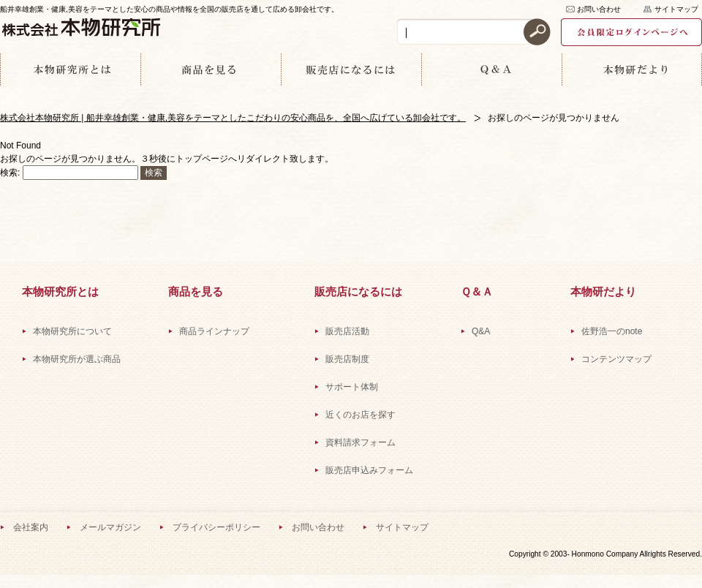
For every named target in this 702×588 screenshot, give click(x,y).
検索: (10, 173)
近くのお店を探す (361, 415)
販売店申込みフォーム (369, 470)
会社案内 (31, 527)
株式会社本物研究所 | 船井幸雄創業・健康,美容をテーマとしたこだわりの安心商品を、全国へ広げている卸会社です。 (233, 118)
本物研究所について (72, 331)
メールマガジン (110, 527)
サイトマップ (676, 9)
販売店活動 (347, 331)
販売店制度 (347, 359)
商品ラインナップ (214, 331)
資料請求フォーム (361, 442)
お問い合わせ (599, 9)
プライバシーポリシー (216, 527)
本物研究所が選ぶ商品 (77, 359)
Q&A (481, 331)
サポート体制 (352, 387)
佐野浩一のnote (612, 331)
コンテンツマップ (616, 359)
